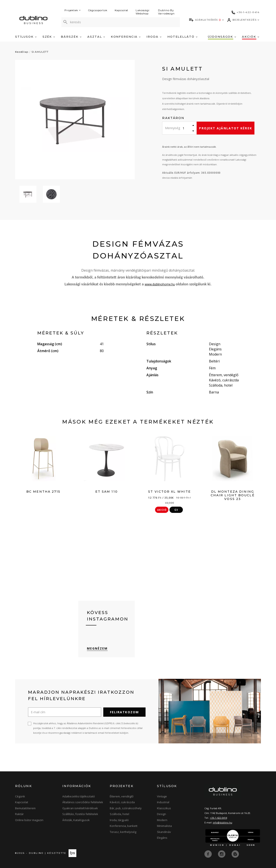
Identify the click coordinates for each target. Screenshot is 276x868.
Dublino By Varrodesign (166, 12)
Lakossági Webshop (143, 12)
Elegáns (162, 838)
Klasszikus (164, 808)
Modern (162, 820)
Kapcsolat (122, 10)
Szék (49, 37)
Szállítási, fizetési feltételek (80, 814)
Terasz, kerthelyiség (123, 832)
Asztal (96, 37)
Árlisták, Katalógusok (76, 820)
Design (162, 814)
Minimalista (164, 826)
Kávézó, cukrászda (122, 802)
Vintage (162, 796)
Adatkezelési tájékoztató (79, 796)
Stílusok (26, 37)
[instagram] (222, 854)
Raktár (19, 814)
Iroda (154, 37)
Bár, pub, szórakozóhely (126, 808)
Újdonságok (222, 37)
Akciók (251, 37)
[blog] (235, 854)
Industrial (163, 802)
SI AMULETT (40, 52)
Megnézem (97, 648)
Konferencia (126, 37)
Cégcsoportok (98, 10)
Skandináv (164, 832)
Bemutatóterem (25, 808)
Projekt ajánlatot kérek (225, 128)
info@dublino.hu (223, 822)
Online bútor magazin (29, 820)
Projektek (73, 10)
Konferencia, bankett (124, 826)
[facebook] (209, 854)
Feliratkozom (124, 712)
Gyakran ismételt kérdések (80, 808)
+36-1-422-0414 (219, 818)
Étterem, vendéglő (122, 796)
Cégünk (20, 796)
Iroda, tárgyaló (119, 820)
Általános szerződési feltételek (83, 802)
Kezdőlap (22, 52)
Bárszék (71, 37)
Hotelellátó (182, 37)
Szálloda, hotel (119, 814)
